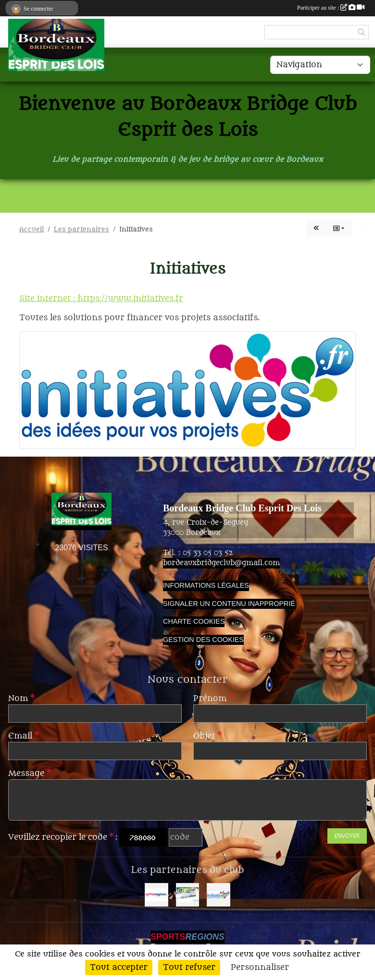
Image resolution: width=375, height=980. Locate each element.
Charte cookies (194, 621)
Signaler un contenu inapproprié (229, 604)
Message (30, 774)
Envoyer (347, 836)
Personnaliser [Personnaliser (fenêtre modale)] (260, 968)
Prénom (213, 699)
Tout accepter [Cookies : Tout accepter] (119, 968)
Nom (21, 699)
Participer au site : (331, 8)
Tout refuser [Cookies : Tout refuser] (189, 968)
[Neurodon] (188, 895)
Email (24, 736)
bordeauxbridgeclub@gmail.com (221, 563)
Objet (207, 736)
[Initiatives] (219, 895)
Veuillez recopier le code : (63, 837)
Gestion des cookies (203, 640)
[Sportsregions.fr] (156, 895)
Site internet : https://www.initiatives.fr (101, 299)
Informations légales (206, 585)
